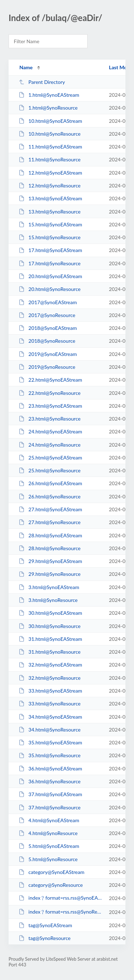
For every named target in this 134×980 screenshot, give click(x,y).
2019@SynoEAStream (48, 354)
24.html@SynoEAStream (50, 431)
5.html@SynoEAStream (49, 846)
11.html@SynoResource (49, 159)
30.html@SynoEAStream (50, 613)
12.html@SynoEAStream (50, 173)
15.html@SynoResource (49, 237)
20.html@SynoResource (49, 289)
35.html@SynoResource (49, 755)
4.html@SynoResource (48, 833)
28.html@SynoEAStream (50, 535)
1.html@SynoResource (48, 108)
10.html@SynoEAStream (50, 121)
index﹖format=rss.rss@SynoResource (60, 912)
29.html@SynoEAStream (50, 561)
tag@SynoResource (44, 938)
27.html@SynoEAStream (50, 509)
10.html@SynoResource (49, 134)
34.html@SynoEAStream (50, 717)
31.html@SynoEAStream (50, 639)
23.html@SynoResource (49, 419)
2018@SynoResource (47, 341)
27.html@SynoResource (49, 522)
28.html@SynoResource (49, 548)
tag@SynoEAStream (45, 925)
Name (26, 67)
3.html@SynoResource (48, 600)
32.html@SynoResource (49, 678)
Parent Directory (42, 82)
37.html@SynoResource (49, 807)
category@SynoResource (51, 885)
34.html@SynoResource (49, 730)
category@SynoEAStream (51, 872)
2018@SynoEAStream (48, 328)
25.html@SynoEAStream (50, 458)
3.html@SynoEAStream (49, 587)
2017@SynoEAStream (48, 302)
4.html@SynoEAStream (49, 820)
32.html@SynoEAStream (50, 665)
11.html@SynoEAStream (50, 147)
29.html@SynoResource (49, 574)
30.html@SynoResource (49, 626)
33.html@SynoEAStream (50, 691)
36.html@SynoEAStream (50, 768)
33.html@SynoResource (49, 703)
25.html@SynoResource (49, 470)
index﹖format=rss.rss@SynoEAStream (60, 898)
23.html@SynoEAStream (50, 406)
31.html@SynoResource (49, 652)
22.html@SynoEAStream (50, 380)
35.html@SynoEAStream (50, 742)
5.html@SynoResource (48, 859)
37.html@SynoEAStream (50, 794)
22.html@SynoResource (49, 393)
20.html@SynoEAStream (50, 276)
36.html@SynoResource (49, 781)
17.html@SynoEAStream (50, 250)
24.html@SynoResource (49, 445)
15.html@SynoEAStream (50, 224)
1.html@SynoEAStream (49, 95)
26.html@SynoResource (49, 496)
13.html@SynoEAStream (50, 198)
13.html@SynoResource (49, 212)
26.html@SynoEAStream (50, 483)
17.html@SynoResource (49, 263)
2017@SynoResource (47, 315)
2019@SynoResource (47, 367)
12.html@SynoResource (49, 185)
